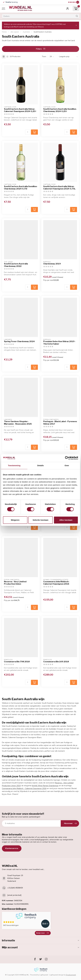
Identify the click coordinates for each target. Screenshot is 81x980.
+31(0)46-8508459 (15, 888)
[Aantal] (28, 132)
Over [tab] (67, 465)
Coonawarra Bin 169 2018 (56, 662)
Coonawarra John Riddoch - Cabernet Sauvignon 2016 (56, 583)
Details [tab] (41, 465)
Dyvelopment (71, 975)
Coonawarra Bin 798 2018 (17, 662)
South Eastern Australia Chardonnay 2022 (16, 265)
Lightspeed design (56, 975)
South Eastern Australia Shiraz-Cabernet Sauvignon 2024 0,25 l (20, 110)
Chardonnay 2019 (52, 264)
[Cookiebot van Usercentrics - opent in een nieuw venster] (67, 458)
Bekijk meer (42, 933)
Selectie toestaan (40, 520)
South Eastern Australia (43, 32)
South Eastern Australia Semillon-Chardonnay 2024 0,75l (21, 188)
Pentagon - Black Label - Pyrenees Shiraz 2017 (60, 423)
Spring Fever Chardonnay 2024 (19, 341)
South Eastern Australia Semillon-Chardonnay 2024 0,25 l (60, 110)
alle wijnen (15, 32)
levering (12, 2)
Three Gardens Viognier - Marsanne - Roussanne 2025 (18, 423)
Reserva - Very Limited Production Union (15, 583)
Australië (26, 32)
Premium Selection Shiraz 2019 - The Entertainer (59, 343)
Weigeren (15, 520)
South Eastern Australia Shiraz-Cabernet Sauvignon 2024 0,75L (59, 188)
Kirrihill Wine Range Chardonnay (45, 786)
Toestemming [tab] (14, 465)
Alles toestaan (66, 520)
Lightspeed (44, 975)
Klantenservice (12, 848)
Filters (41, 49)
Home (4, 32)
